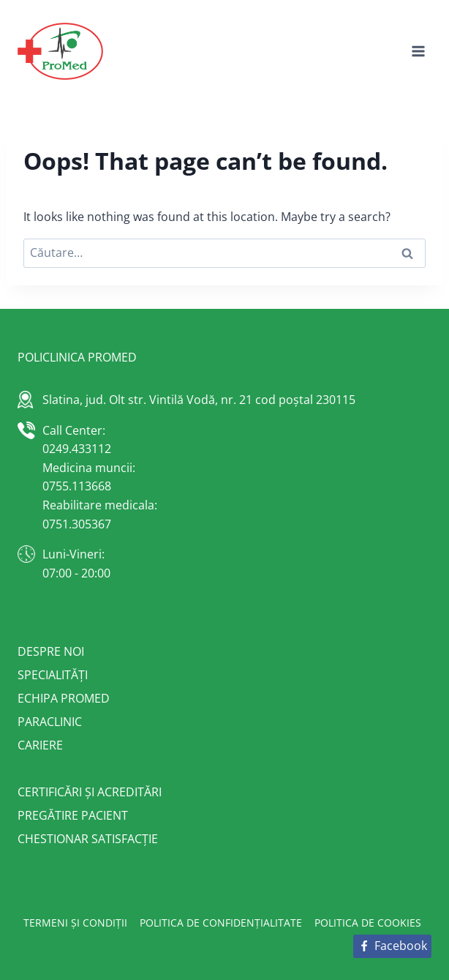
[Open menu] (418, 51)
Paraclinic (50, 722)
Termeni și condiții (75, 923)
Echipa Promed (64, 698)
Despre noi (51, 651)
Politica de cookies (368, 923)
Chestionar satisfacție (88, 839)
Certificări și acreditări (90, 792)
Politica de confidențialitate (221, 923)
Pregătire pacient (73, 815)
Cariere (40, 745)
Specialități (53, 675)
